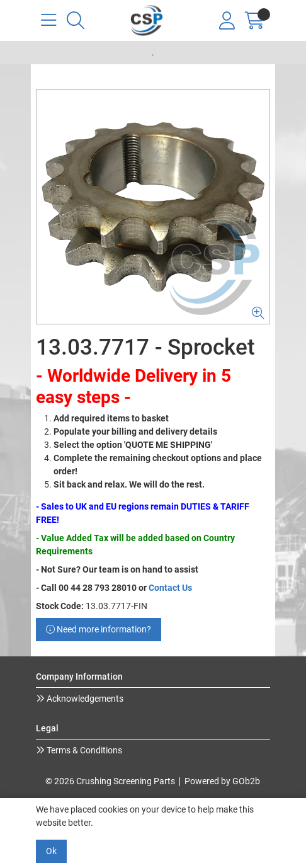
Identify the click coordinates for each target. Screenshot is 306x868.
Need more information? (99, 629)
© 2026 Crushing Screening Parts (110, 781)
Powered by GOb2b (222, 781)
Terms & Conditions (83, 750)
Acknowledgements (84, 699)
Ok (51, 851)
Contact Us (170, 588)
